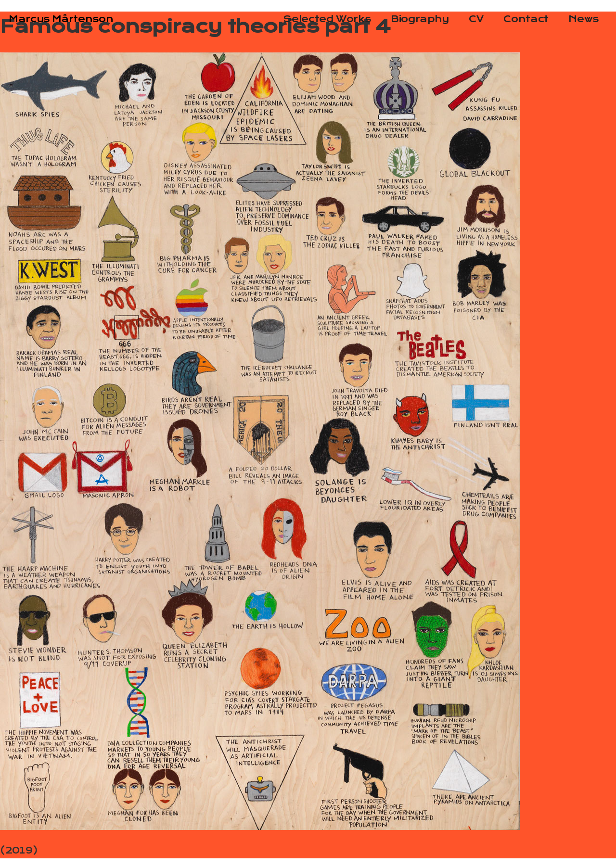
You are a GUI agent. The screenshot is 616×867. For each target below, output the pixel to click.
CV (476, 19)
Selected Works (327, 19)
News (584, 19)
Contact (526, 19)
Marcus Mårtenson (61, 19)
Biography (420, 19)
